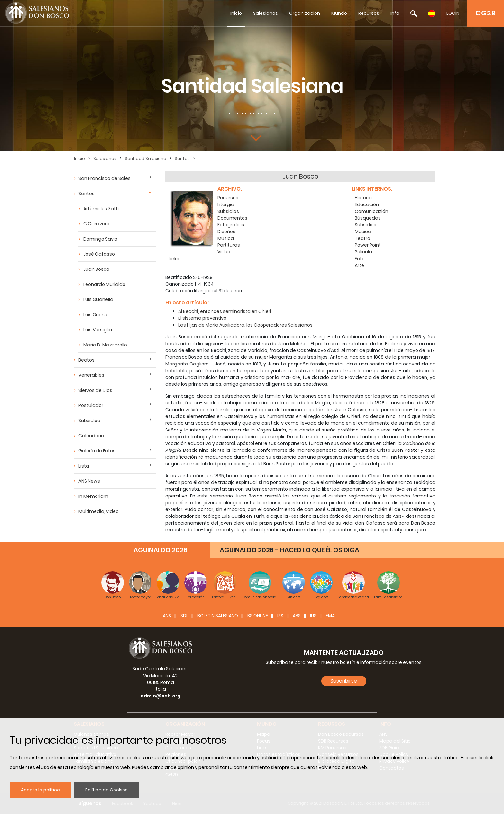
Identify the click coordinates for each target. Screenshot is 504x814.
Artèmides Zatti (101, 209)
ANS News (89, 481)
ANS (167, 616)
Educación (367, 204)
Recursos (369, 13)
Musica (226, 238)
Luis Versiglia (98, 330)
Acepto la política (41, 790)
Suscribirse (344, 681)
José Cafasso (99, 254)
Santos (182, 159)
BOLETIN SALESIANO (218, 616)
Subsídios (366, 225)
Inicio (236, 13)
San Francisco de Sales (105, 178)
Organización (305, 13)
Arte (359, 265)
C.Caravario (97, 224)
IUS (313, 616)
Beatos (87, 360)
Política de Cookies (106, 790)
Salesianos (266, 13)
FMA (330, 616)
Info (395, 13)
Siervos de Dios (95, 390)
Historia (363, 198)
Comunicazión (371, 211)
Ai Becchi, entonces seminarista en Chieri (225, 311)
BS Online (258, 616)
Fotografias (231, 225)
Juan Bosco (96, 269)
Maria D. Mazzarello (105, 345)
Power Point (368, 245)
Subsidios (89, 421)
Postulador (91, 405)
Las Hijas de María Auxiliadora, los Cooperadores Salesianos (245, 325)
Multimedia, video (99, 511)
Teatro (362, 238)
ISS (280, 616)
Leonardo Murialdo (104, 284)
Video (224, 252)
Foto (360, 259)
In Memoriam (93, 496)
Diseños (226, 232)
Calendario (91, 436)
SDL (184, 616)
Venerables (91, 375)
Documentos (232, 218)
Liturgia (226, 204)
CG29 (486, 13)
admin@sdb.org (160, 696)
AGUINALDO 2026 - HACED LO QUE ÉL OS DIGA (289, 550)
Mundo (339, 13)
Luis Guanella (98, 299)
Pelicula (363, 252)
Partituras (229, 245)
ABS (297, 616)
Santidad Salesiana (146, 159)
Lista (84, 466)
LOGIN (453, 13)
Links (174, 259)
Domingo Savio (100, 239)
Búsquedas (368, 218)
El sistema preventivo (202, 318)
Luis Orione (95, 315)
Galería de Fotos (97, 451)
